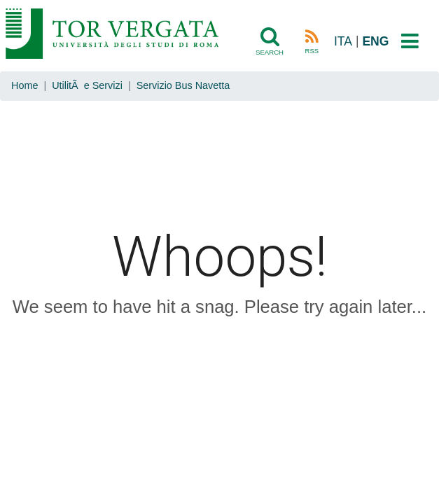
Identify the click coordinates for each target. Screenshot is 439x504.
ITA (343, 41)
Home (25, 85)
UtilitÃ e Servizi (87, 85)
